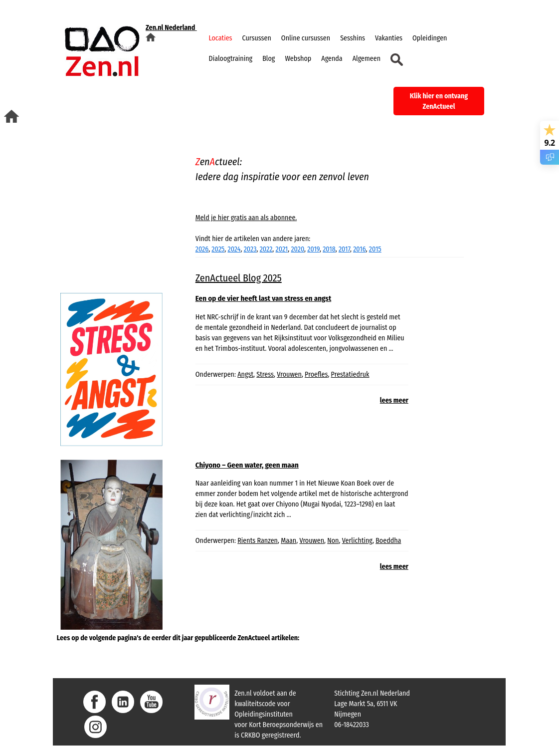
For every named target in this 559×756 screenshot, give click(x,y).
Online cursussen (306, 38)
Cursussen (257, 38)
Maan (288, 541)
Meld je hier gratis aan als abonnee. (246, 218)
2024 (234, 249)
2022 (266, 249)
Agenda (332, 59)
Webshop (298, 59)
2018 (329, 249)
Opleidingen (430, 38)
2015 (375, 249)
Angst (245, 375)
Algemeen (367, 59)
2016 (359, 249)
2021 (282, 249)
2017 (344, 249)
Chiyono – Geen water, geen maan (247, 465)
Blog (269, 59)
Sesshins (353, 38)
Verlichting (357, 541)
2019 (313, 249)
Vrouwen (289, 375)
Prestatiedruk (350, 375)
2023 (250, 249)
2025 (218, 249)
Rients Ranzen (258, 541)
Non (333, 541)
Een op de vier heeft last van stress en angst (263, 298)
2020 (297, 249)
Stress (265, 375)
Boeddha (388, 541)
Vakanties (389, 38)
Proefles (316, 375)
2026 (202, 249)
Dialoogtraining (231, 59)
